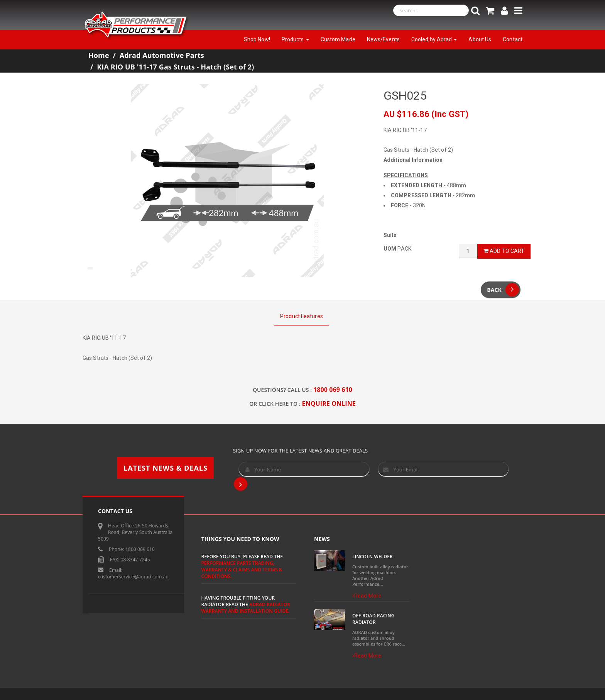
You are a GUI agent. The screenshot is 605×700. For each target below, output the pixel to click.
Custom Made (338, 39)
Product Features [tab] (302, 316)
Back (503, 290)
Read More (367, 596)
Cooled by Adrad (434, 39)
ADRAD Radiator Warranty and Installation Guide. (246, 608)
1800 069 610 (333, 390)
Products (295, 39)
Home (99, 55)
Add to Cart (504, 251)
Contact (513, 39)
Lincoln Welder (373, 557)
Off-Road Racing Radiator (373, 619)
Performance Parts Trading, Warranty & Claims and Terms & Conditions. (242, 570)
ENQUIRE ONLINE (329, 403)
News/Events (383, 39)
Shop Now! (257, 39)
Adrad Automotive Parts (162, 55)
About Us (480, 39)
